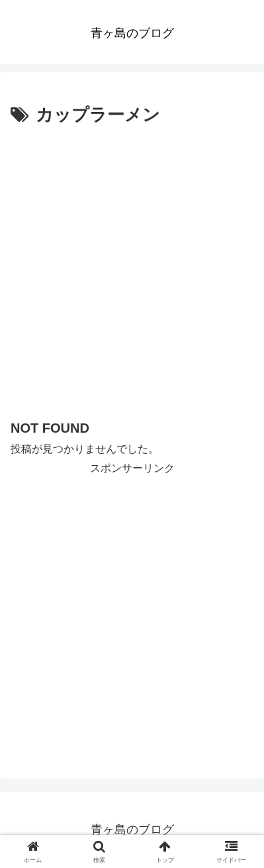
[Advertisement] (132, 269)
